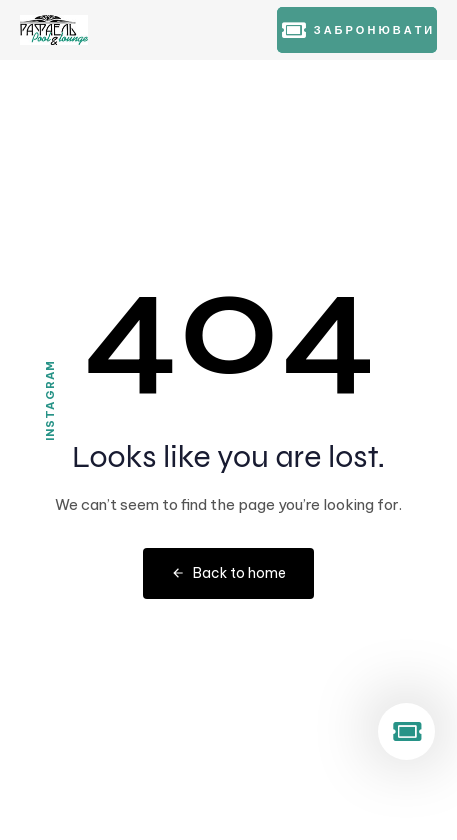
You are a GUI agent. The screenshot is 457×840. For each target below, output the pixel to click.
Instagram (50, 400)
